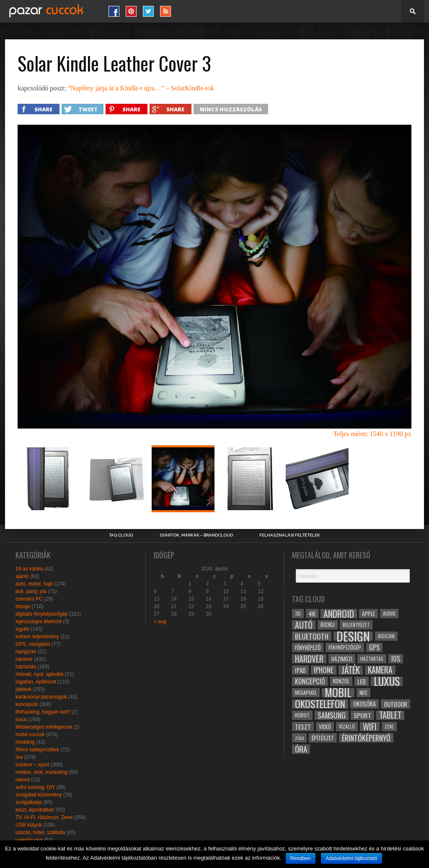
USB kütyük (29, 825)
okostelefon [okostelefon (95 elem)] (320, 704)
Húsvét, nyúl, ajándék (40, 674)
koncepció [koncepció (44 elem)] (310, 681)
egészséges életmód (39, 621)
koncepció (27, 704)
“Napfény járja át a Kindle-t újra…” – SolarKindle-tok (141, 88)
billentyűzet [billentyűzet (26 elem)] (356, 625)
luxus (21, 719)
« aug (160, 621)
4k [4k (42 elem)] (312, 614)
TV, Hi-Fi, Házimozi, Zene (44, 817)
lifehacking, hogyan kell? (43, 712)
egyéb (22, 629)
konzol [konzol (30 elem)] (341, 681)
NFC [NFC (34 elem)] (363, 692)
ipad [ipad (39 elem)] (300, 670)
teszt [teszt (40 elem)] (303, 727)
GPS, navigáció (33, 644)
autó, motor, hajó (34, 584)
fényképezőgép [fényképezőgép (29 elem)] (345, 647)
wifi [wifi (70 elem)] (370, 727)
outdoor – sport (32, 765)
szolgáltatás (29, 802)
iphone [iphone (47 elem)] (324, 670)
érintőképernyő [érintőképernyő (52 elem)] (366, 738)
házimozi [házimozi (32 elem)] (342, 659)
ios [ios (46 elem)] (396, 659)
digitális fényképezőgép (42, 614)
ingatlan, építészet (36, 682)
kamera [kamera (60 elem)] (380, 670)
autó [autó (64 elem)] (304, 625)
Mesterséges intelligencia (44, 727)
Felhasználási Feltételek (290, 535)
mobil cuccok (30, 734)
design (23, 606)
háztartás (26, 667)
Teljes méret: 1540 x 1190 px (372, 434)
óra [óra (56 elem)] (301, 749)
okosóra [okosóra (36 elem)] (364, 704)
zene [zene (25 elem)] (389, 727)
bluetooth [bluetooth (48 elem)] (312, 636)
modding (25, 742)
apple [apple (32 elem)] (368, 614)
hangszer (26, 652)
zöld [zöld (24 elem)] (299, 738)
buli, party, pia (31, 591)
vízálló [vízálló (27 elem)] (347, 726)
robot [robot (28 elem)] (302, 715)
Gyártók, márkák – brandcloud (196, 535)
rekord (23, 780)
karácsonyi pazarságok (41, 697)
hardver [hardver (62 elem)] (309, 659)
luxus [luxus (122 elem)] (387, 681)
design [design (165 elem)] (353, 636)
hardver (24, 659)
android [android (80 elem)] (339, 614)
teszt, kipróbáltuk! (35, 810)
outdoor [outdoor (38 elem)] (395, 704)
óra (19, 757)
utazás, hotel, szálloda (40, 832)
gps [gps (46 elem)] (374, 647)
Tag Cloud (121, 535)
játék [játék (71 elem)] (351, 670)
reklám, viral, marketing (41, 772)
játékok (23, 689)
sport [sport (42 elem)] (362, 715)
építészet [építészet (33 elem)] (323, 738)
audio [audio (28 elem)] (389, 613)
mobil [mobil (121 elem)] (338, 693)
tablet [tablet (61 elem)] (390, 715)
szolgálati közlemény (39, 795)
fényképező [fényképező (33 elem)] (308, 647)
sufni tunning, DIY (35, 787)
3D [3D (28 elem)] (298, 613)
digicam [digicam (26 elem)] (386, 636)
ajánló (22, 576)
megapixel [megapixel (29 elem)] (306, 692)
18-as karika (29, 569)
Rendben (301, 858)
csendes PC (29, 599)
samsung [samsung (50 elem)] (332, 715)
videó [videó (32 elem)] (325, 727)
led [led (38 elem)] (362, 681)
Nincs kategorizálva (37, 750)
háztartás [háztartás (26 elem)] (372, 659)
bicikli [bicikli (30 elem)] (328, 625)
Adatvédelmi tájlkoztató (351, 858)
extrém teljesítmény (37, 637)
